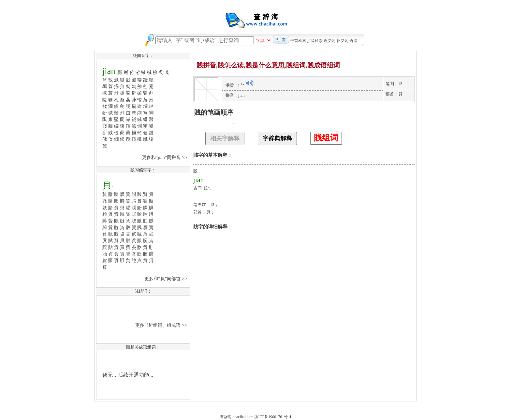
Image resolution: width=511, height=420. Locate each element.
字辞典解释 (277, 138)
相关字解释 (225, 138)
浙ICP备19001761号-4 (273, 417)
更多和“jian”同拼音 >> (165, 157)
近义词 (329, 41)
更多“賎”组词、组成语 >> (162, 325)
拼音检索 (315, 41)
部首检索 (298, 41)
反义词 (343, 41)
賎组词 (326, 138)
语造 (353, 41)
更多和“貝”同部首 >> (166, 279)
